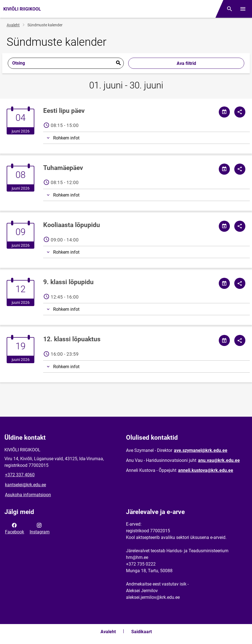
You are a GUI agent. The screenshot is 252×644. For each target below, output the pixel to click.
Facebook (15, 528)
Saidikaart (142, 632)
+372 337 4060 (20, 475)
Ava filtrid (186, 63)
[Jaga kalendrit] (224, 112)
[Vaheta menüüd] (243, 9)
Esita (118, 63)
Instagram (40, 528)
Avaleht (13, 25)
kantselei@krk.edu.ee (25, 485)
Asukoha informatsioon (28, 495)
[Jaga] (240, 112)
